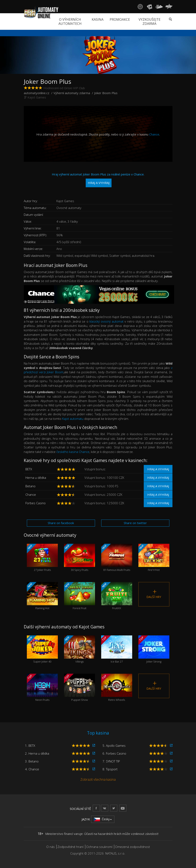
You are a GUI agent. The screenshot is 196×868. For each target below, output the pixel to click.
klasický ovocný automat (106, 321)
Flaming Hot (42, 596)
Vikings (80, 649)
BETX (29, 469)
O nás (50, 847)
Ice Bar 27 (117, 649)
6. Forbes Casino (114, 753)
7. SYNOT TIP (111, 761)
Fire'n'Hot (154, 558)
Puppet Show (80, 688)
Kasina (98, 19)
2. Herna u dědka (37, 753)
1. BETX (30, 746)
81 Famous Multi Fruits (117, 558)
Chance (154, 134)
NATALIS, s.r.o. (115, 853)
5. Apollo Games (114, 746)
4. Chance (32, 769)
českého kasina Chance (73, 452)
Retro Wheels (117, 688)
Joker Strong (154, 649)
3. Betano (32, 761)
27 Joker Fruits (42, 558)
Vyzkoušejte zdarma (150, 22)
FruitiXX (117, 596)
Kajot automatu (73, 419)
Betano (30, 486)
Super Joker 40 (42, 649)
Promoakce (120, 19)
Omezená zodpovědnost (132, 847)
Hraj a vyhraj (158, 469)
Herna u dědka (36, 478)
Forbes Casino (36, 503)
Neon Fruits (42, 688)
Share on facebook (61, 523)
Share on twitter (135, 523)
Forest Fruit (80, 596)
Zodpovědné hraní (70, 847)
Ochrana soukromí (99, 847)
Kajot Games (37, 97)
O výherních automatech (70, 22)
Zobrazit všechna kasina (98, 779)
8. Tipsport (110, 769)
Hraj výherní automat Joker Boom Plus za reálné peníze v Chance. (98, 180)
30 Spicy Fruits (80, 558)
